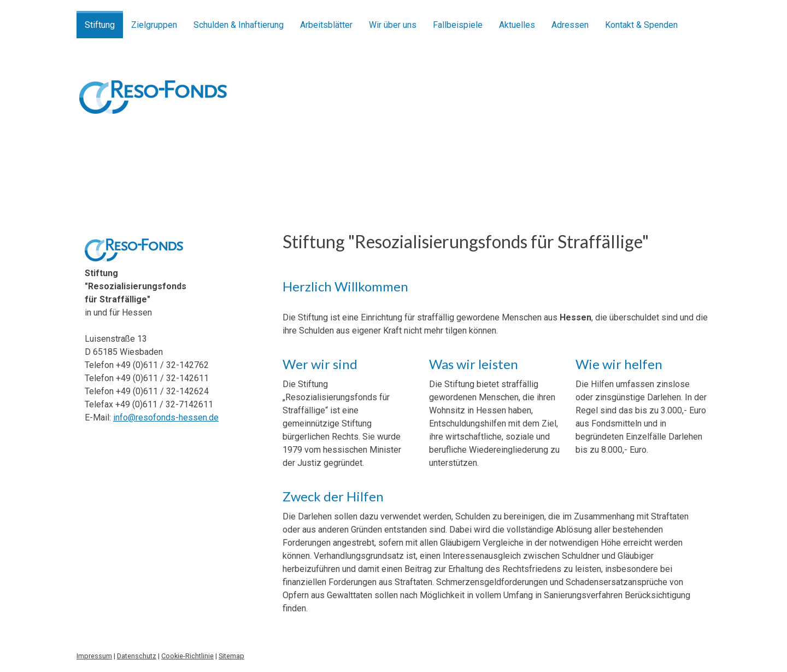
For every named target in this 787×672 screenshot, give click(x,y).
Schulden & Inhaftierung (239, 25)
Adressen (570, 25)
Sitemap (231, 656)
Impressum (94, 656)
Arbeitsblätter (326, 25)
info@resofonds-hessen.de (166, 417)
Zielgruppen (154, 25)
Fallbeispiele (458, 25)
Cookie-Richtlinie (187, 656)
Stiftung (100, 25)
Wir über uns (393, 25)
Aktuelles (517, 25)
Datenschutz (137, 656)
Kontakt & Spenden (641, 25)
